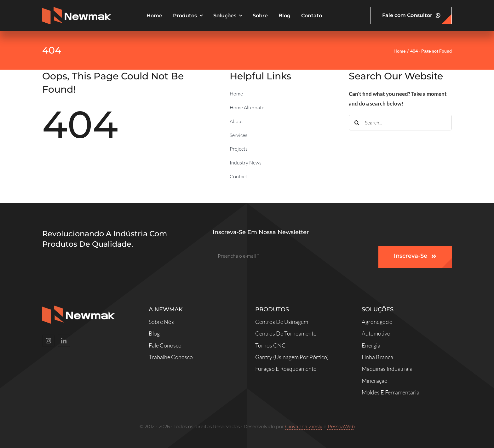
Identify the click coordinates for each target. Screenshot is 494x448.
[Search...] (400, 123)
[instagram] (48, 341)
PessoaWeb (341, 426)
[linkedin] (64, 341)
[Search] (357, 123)
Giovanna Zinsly (304, 426)
